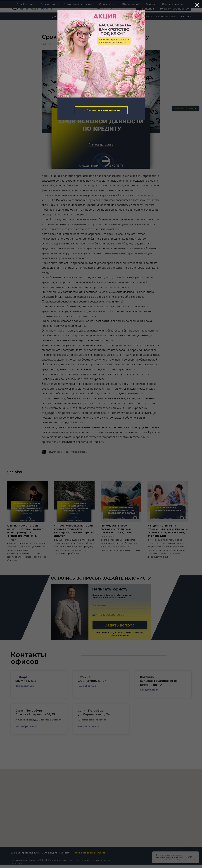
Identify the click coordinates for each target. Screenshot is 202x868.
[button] (101, 110)
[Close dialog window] (197, 5)
